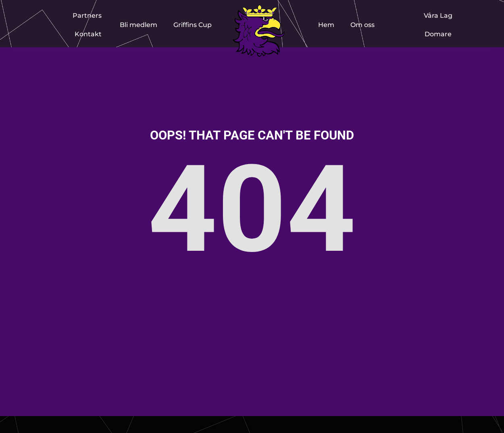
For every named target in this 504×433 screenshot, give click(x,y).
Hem (326, 25)
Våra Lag (438, 16)
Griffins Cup (193, 25)
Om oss (362, 25)
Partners (87, 16)
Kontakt (88, 34)
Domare (438, 34)
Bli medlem (138, 25)
